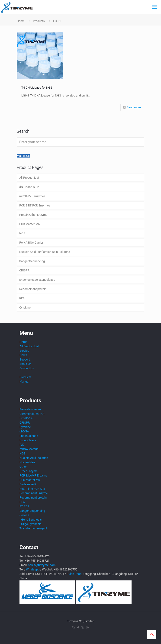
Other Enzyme (29, 471)
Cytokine (25, 308)
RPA (22, 298)
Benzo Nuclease (30, 409)
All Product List (29, 178)
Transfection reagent (33, 528)
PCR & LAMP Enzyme (33, 475)
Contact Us (27, 368)
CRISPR (24, 270)
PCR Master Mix (30, 224)
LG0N (57, 21)
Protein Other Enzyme (33, 215)
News (23, 355)
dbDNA (24, 431)
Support (25, 359)
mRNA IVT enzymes (32, 196)
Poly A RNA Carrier (31, 243)
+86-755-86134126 (37, 556)
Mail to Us (23, 156)
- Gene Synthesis (31, 520)
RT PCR (24, 506)
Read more (134, 107)
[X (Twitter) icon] (83, 628)
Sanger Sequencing (32, 261)
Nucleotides (27, 462)
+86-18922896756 (65, 569)
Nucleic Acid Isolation (34, 458)
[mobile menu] (155, 7)
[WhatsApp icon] (73, 628)
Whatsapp (33, 569)
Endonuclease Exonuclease (37, 280)
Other (23, 467)
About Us (25, 364)
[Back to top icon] (151, 634)
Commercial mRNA (32, 414)
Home (21, 21)
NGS (22, 233)
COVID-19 (26, 418)
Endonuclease (29, 436)
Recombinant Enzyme (34, 493)
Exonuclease (28, 440)
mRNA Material (29, 449)
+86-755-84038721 (37, 561)
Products (39, 21)
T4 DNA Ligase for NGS (37, 88)
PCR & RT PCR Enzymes (35, 205)
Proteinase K (28, 484)
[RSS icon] (88, 628)
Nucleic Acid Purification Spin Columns (45, 252)
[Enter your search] (80, 142)
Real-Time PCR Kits (32, 489)
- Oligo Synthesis (31, 524)
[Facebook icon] (78, 628)
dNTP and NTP (29, 187)
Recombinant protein (33, 289)
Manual (24, 382)
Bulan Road (74, 574)
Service (24, 351)
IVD (22, 445)
